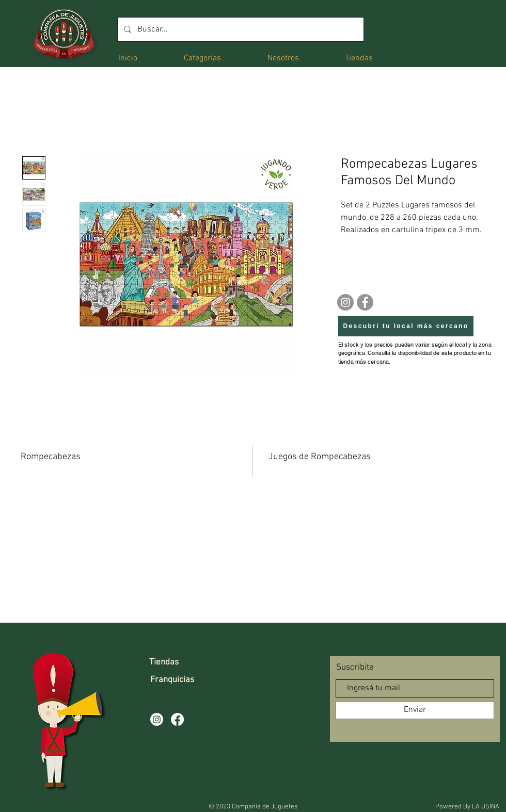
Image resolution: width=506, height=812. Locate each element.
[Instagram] (345, 302)
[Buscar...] (240, 29)
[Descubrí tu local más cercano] (406, 326)
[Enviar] (415, 710)
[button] (202, 58)
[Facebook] (365, 302)
